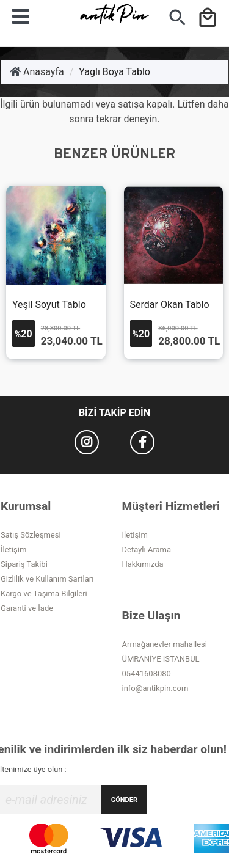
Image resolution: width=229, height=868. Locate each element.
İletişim (13, 549)
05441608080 (147, 673)
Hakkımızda (143, 564)
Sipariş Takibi (24, 564)
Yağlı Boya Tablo (114, 72)
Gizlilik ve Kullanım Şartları (47, 579)
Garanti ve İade (27, 608)
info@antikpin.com (155, 688)
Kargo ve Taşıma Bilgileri (44, 593)
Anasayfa (37, 72)
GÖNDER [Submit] (124, 800)
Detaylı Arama (147, 549)
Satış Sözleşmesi (31, 535)
